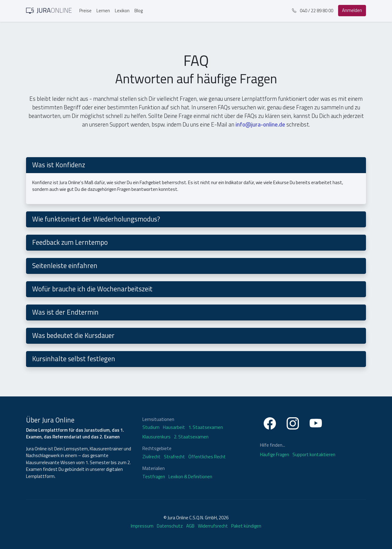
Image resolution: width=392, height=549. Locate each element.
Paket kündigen (246, 526)
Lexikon (122, 11)
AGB (190, 526)
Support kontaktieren (314, 454)
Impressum (142, 526)
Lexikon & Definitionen (190, 477)
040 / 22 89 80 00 (313, 11)
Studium (151, 427)
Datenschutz (170, 526)
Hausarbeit (174, 427)
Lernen (103, 11)
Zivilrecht (151, 457)
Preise (85, 11)
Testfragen (154, 477)
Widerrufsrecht (213, 526)
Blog (139, 11)
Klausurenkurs (156, 437)
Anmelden (352, 10)
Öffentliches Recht (207, 457)
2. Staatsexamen (191, 437)
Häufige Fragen (275, 454)
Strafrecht (174, 457)
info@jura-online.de (261, 124)
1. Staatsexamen (206, 427)
